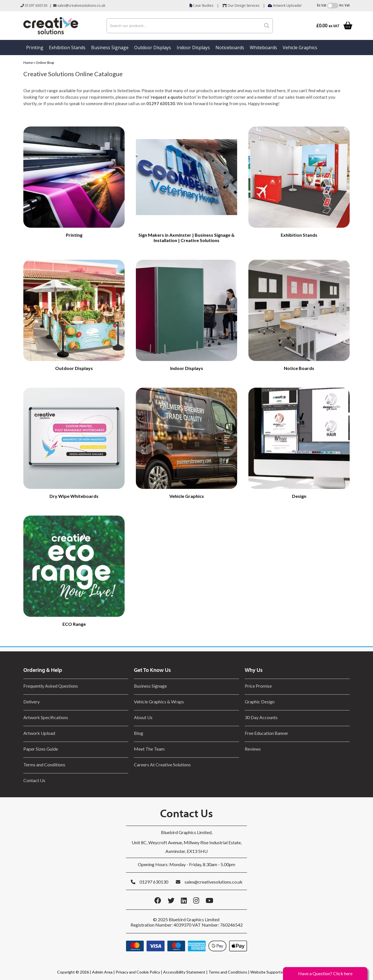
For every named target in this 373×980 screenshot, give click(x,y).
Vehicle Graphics (300, 48)
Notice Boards (299, 368)
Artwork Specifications (46, 717)
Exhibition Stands (67, 48)
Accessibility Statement (184, 972)
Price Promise (258, 686)
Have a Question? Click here (325, 973)
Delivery (32, 702)
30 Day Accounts (261, 717)
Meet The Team (149, 749)
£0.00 (328, 26)
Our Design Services (241, 5)
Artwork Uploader (285, 5)
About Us (143, 717)
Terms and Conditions (44, 765)
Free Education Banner (267, 733)
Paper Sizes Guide (41, 749)
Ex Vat (322, 5)
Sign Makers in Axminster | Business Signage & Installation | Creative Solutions (186, 238)
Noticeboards (230, 48)
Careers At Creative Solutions (162, 765)
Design (299, 496)
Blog (139, 733)
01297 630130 (34, 5)
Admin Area (102, 972)
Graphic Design (260, 702)
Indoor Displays (193, 48)
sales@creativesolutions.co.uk (79, 5)
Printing (35, 48)
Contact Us (34, 780)
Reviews (253, 749)
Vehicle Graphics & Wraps (159, 702)
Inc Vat (344, 5)
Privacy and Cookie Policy (138, 972)
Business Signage (110, 48)
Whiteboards (263, 48)
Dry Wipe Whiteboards (74, 496)
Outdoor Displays (153, 48)
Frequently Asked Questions (51, 686)
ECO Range (74, 624)
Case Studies (201, 5)
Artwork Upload (39, 733)
